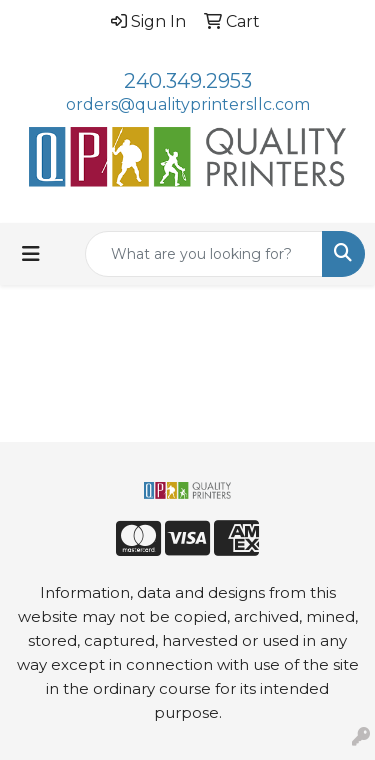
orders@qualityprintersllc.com (188, 104)
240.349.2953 (188, 81)
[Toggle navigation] (31, 254)
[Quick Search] (204, 254)
